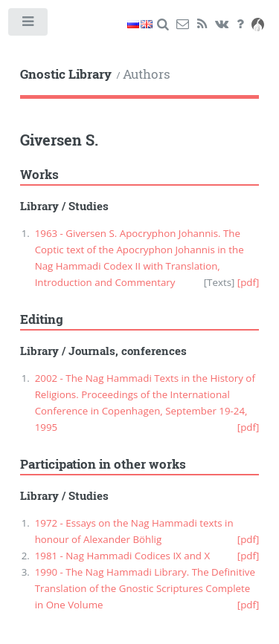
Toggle (29, 25)
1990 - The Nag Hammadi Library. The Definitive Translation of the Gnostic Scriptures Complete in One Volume (145, 588)
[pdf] (248, 282)
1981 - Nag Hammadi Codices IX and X (123, 556)
